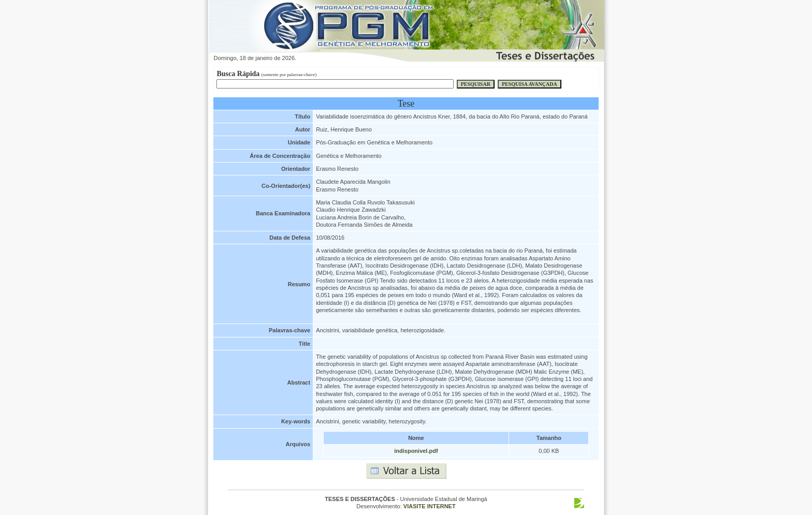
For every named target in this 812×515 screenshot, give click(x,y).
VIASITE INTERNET (430, 506)
